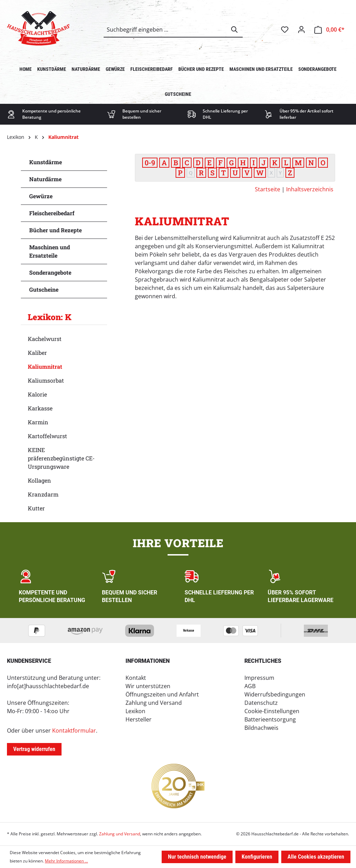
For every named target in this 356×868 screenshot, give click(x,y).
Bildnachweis (261, 728)
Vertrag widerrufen (34, 749)
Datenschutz (261, 703)
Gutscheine (44, 289)
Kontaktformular (74, 731)
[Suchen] (235, 30)
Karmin (38, 422)
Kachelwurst (45, 339)
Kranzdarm (43, 494)
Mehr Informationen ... (66, 861)
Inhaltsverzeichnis (310, 189)
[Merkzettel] (285, 30)
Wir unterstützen (148, 686)
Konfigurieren (257, 857)
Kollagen (39, 480)
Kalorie (37, 394)
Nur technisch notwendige (197, 857)
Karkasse (40, 408)
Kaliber (37, 353)
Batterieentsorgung (270, 719)
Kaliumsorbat (46, 380)
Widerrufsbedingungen (275, 694)
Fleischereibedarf (52, 213)
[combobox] (165, 30)
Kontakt (136, 678)
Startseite (268, 189)
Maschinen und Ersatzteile (50, 251)
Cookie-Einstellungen (272, 711)
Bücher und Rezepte (55, 230)
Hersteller (139, 719)
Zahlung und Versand (154, 703)
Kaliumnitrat (45, 366)
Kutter (36, 508)
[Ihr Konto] (301, 30)
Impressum (259, 678)
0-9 (150, 162)
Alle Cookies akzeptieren (316, 857)
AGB (250, 686)
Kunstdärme (46, 162)
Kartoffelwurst (47, 436)
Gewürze (41, 196)
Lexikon (135, 711)
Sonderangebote (50, 272)
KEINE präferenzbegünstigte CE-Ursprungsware (61, 458)
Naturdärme (45, 179)
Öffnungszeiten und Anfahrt (162, 694)
